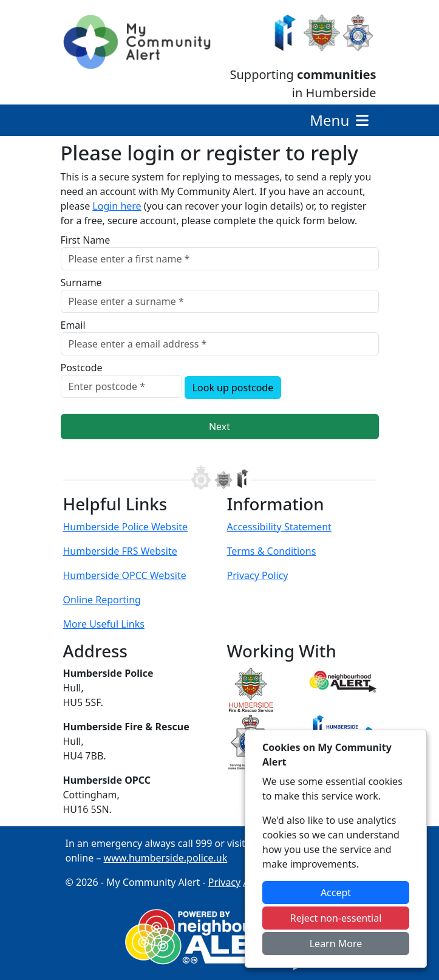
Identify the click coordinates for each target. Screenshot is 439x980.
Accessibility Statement (279, 527)
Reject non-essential (336, 918)
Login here (117, 206)
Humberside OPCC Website (125, 575)
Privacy (224, 882)
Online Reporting (102, 600)
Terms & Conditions (272, 551)
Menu (340, 120)
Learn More (336, 944)
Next (219, 427)
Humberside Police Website (126, 527)
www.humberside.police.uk (166, 858)
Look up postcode (233, 388)
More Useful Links (104, 624)
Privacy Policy (258, 575)
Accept (336, 893)
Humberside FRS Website (120, 551)
